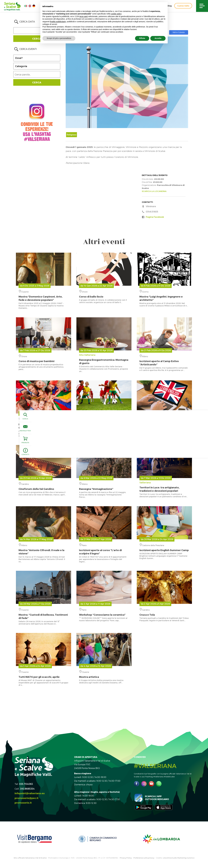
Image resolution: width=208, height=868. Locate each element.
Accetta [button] (158, 38)
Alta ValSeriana (104, 359)
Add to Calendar (179, 32)
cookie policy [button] (116, 14)
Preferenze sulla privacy (144, 858)
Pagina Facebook (155, 217)
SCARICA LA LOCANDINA (154, 191)
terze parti (84, 16)
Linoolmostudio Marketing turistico (179, 858)
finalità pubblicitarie (58, 22)
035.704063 (26, 784)
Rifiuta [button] (142, 38)
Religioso (71, 135)
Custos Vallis (183, 6)
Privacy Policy (126, 858)
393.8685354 (27, 789)
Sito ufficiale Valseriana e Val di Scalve (30, 858)
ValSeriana (164, 487)
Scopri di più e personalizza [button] (59, 38)
